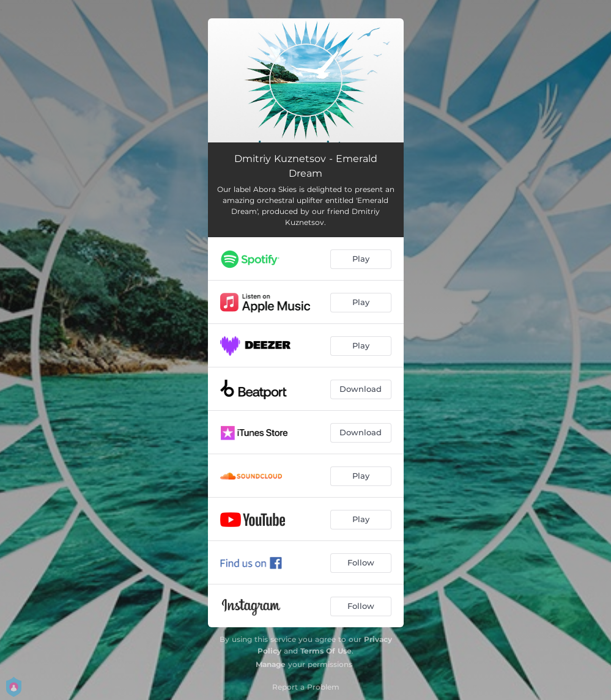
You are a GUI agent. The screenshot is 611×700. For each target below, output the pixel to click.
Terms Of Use (326, 651)
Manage (271, 664)
